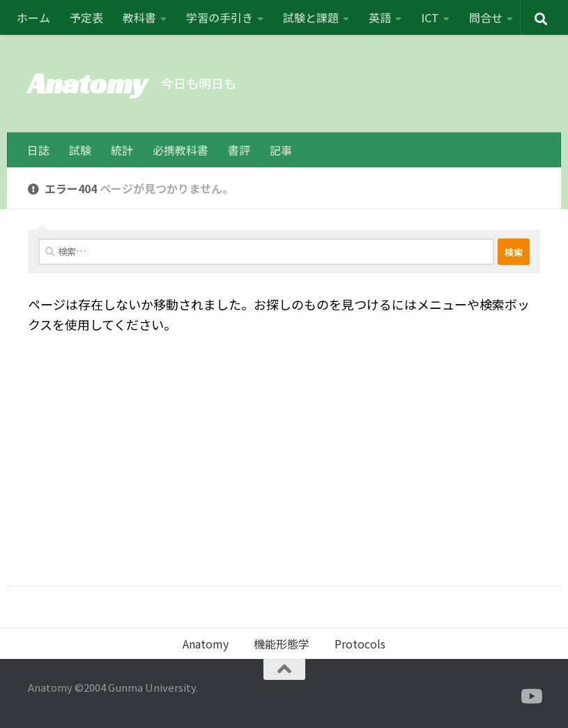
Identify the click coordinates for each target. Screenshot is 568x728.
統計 (122, 150)
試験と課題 (311, 17)
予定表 (86, 17)
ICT (430, 17)
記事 (281, 150)
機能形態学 (282, 644)
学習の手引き (220, 17)
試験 (80, 150)
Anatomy (87, 83)
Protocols (360, 644)
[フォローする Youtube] (530, 697)
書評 (239, 150)
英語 (380, 17)
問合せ (486, 17)
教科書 (139, 17)
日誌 (38, 150)
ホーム (33, 17)
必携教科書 (181, 150)
